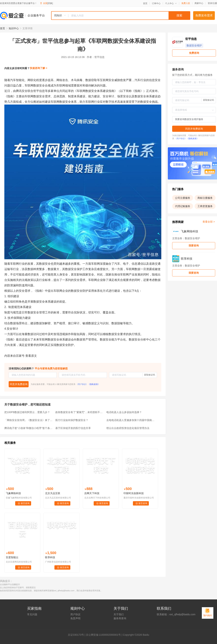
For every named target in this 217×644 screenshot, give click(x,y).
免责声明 (75, 618)
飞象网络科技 (13, 493)
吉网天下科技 (92, 493)
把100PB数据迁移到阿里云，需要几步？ (27, 412)
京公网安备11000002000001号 (103, 635)
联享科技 (50, 557)
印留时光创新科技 (134, 493)
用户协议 (75, 614)
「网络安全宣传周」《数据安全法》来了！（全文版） (29, 420)
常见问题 (32, 614)
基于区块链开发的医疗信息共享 (73, 428)
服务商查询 (120, 618)
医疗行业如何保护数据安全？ (72, 420)
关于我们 (119, 614)
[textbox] (129, 16)
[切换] (50, 3)
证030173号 (77, 635)
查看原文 (31, 356)
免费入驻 (186, 3)
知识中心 (14, 28)
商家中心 (199, 3)
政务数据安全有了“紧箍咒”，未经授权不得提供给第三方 (80, 412)
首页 (145, 3)
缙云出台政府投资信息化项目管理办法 (128, 428)
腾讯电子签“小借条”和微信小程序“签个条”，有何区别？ (29, 428)
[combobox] (121, 16)
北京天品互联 (53, 493)
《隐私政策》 (94, 384)
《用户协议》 (82, 384)
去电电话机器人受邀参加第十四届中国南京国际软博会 (131, 420)
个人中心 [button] (171, 3)
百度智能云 (12, 557)
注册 (215, 3)
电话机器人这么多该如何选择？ (124, 412)
